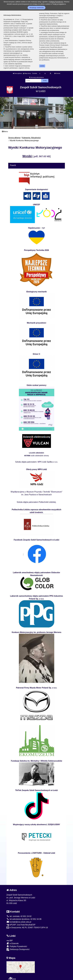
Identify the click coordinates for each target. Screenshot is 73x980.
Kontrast (57, 73)
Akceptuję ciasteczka (36, 8)
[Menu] (36, 131)
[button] (3, 113)
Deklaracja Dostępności (18, 950)
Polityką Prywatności (56, 2)
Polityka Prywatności (17, 946)
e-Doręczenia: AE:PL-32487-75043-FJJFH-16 (27, 928)
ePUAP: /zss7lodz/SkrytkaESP (21, 925)
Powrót (13, 165)
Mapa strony (27, 73)
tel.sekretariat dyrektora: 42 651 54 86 (24, 919)
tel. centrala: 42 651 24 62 (19, 916)
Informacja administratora (36, 77)
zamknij (42, 66)
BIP (10, 941)
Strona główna (17, 73)
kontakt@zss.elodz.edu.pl (19, 922)
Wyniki (27, 156)
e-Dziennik (13, 943)
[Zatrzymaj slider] (37, 126)
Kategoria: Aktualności (31, 138)
